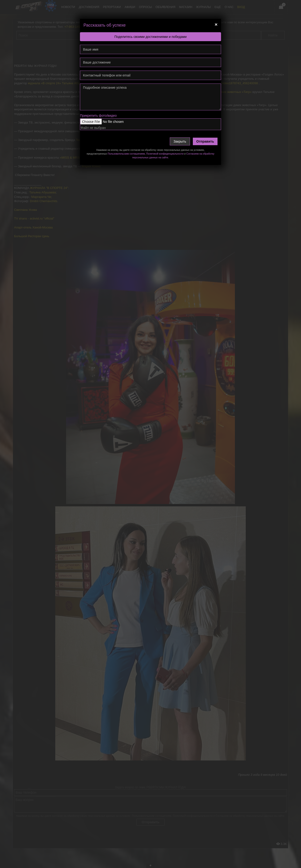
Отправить (205, 141)
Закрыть (180, 141)
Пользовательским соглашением (126, 154)
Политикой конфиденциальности (165, 154)
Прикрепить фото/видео (98, 116)
